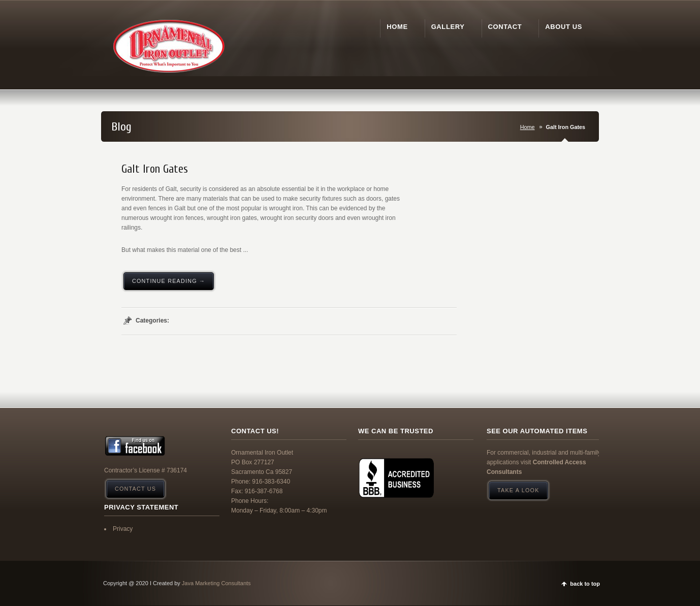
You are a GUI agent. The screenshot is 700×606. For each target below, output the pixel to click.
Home (528, 127)
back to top (585, 584)
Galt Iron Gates (155, 169)
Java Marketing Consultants (216, 583)
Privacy (123, 529)
